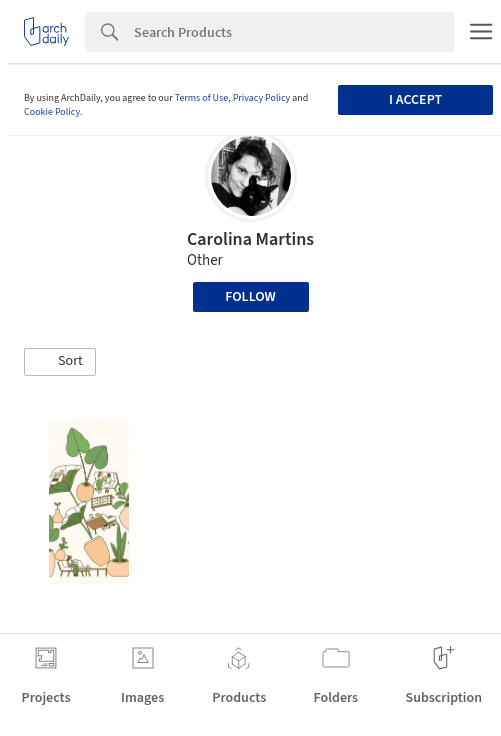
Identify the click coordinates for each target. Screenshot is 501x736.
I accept (415, 100)
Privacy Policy (262, 98)
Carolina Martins (250, 239)
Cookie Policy (52, 112)
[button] (60, 362)
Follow (250, 297)
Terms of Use (202, 98)
